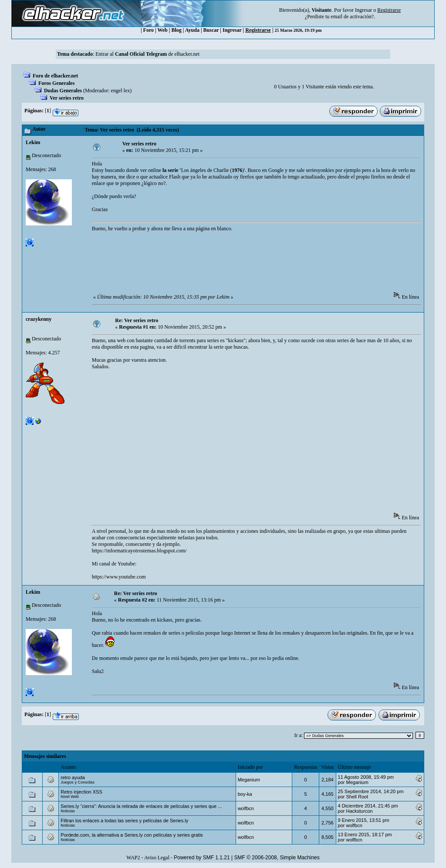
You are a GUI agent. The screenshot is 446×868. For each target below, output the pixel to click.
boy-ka (245, 794)
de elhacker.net (183, 54)
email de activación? (352, 17)
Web (162, 30)
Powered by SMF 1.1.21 (202, 858)
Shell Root (357, 797)
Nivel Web (70, 797)
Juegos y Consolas (77, 782)
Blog (176, 30)
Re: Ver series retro (137, 320)
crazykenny (39, 319)
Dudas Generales (63, 91)
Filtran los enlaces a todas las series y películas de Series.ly (124, 821)
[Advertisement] (250, 265)
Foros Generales (56, 83)
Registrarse (258, 30)
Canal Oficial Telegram (141, 54)
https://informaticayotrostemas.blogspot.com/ (139, 551)
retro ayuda (73, 777)
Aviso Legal (157, 858)
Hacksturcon (359, 811)
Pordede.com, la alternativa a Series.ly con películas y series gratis (132, 835)
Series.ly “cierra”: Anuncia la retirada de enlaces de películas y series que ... (141, 806)
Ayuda (192, 30)
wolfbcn (246, 808)
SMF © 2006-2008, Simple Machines (277, 858)
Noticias (68, 811)
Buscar (211, 30)
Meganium (249, 780)
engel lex (121, 91)
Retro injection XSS (81, 792)
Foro (149, 30)
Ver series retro (67, 98)
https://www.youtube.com (119, 577)
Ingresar (363, 10)
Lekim (33, 142)
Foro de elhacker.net (55, 76)
